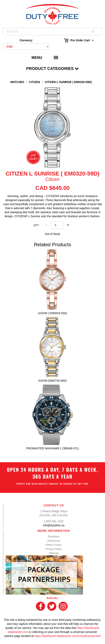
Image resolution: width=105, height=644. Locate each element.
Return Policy (54, 545)
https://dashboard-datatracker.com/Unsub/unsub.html (68, 636)
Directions (54, 536)
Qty (36, 225)
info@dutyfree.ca (54, 525)
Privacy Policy (54, 549)
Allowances (54, 541)
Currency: (26, 40)
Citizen (35, 82)
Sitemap (54, 553)
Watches (17, 82)
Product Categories (53, 69)
